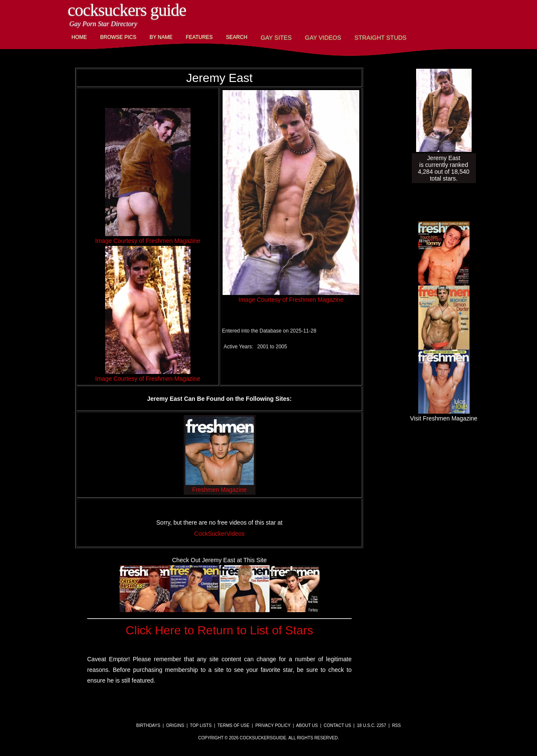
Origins (175, 725)
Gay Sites (276, 38)
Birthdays (148, 725)
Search (237, 37)
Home (79, 37)
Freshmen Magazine (220, 486)
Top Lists (201, 725)
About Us (307, 725)
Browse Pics (119, 37)
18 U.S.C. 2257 (372, 725)
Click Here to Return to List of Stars (219, 630)
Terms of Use (233, 725)
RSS (397, 725)
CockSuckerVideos (219, 534)
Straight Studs (381, 38)
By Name (161, 37)
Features (199, 37)
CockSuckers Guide (127, 10)
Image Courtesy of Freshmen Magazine (148, 241)
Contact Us (337, 725)
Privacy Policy (273, 725)
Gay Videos (323, 38)
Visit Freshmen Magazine (444, 415)
